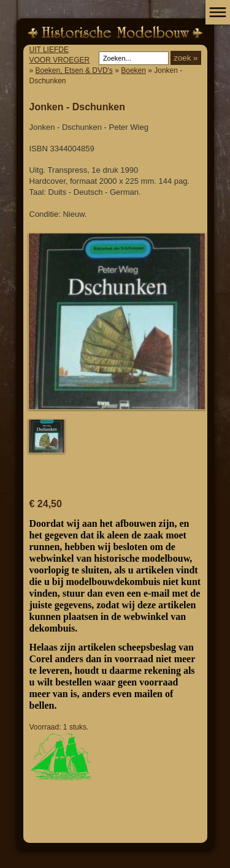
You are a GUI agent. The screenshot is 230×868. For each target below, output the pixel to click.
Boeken (133, 70)
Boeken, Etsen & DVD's (74, 70)
